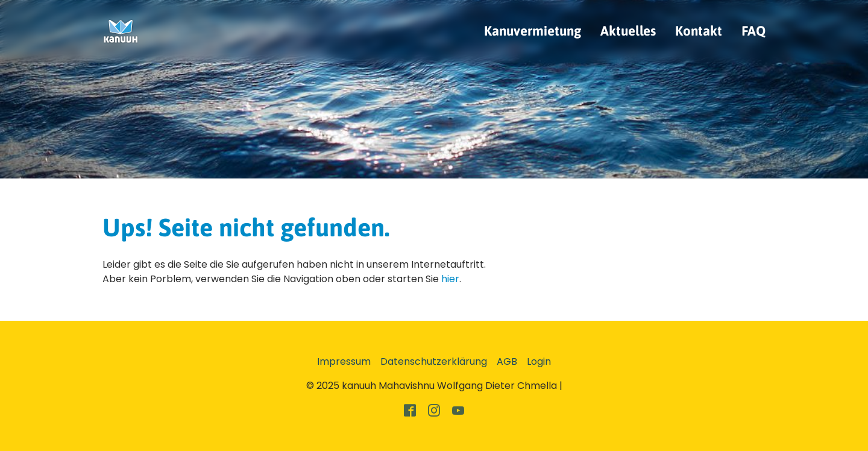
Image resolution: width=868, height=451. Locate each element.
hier (450, 279)
